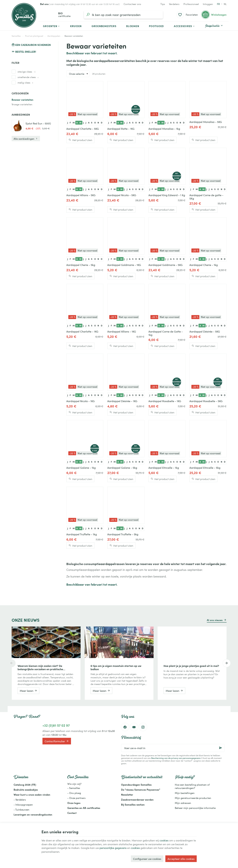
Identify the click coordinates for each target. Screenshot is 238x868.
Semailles (16, 36)
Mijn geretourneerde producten (193, 798)
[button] (185, 26)
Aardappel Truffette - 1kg (82, 534)
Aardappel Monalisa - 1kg (164, 129)
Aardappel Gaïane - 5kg (122, 468)
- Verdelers (20, 799)
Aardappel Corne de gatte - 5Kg (206, 197)
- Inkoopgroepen (23, 804)
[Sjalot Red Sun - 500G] (18, 126)
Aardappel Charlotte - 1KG (82, 331)
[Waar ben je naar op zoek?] (123, 15)
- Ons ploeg (74, 793)
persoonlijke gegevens (113, 848)
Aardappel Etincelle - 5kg (205, 468)
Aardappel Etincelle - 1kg (164, 468)
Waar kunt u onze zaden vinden (32, 795)
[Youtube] (134, 727)
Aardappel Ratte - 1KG (121, 129)
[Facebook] (125, 727)
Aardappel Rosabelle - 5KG (206, 401)
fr (218, 4)
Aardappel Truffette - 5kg (123, 534)
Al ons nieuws (215, 620)
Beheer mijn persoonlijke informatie (195, 808)
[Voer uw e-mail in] (173, 748)
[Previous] (12, 663)
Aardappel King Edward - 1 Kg (167, 195)
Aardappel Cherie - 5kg (81, 265)
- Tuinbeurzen (21, 809)
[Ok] (221, 748)
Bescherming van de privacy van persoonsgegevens (176, 758)
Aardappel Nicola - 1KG (81, 401)
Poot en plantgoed (34, 36)
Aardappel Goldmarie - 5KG (166, 265)
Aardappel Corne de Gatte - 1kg (166, 333)
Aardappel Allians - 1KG (122, 331)
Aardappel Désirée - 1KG (122, 401)
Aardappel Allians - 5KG (81, 195)
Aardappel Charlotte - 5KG (83, 129)
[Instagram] (143, 727)
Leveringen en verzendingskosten (33, 814)
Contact (72, 813)
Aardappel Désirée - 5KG (205, 331)
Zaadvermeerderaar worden (137, 799)
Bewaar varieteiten (22, 100)
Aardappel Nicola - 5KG (122, 195)
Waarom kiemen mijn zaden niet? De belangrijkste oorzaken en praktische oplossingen (40, 667)
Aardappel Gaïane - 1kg (81, 468)
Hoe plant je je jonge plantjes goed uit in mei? (191, 666)
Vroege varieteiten (22, 104)
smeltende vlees (28, 77)
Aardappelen (54, 36)
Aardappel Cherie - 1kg (204, 265)
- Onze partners (76, 798)
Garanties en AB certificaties (84, 808)
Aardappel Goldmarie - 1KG (124, 265)
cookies (164, 840)
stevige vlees (27, 72)
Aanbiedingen (21, 115)
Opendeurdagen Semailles (136, 785)
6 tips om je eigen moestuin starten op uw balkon (116, 667)
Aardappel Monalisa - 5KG (206, 122)
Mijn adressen (183, 803)
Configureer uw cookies (147, 859)
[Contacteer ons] (132, 4)
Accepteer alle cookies (181, 859)
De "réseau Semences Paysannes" (141, 790)
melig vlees (25, 83)
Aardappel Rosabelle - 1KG (165, 401)
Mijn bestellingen (185, 793)
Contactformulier (57, 741)
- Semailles (74, 788)
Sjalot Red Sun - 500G (38, 123)
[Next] (227, 663)
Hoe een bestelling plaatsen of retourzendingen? (192, 786)
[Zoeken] (88, 15)
